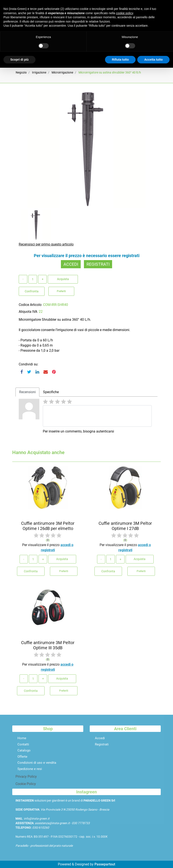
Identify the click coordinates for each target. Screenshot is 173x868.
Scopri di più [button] (19, 60)
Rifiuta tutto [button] (120, 60)
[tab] (27, 392)
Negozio (21, 72)
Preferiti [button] (61, 291)
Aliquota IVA (28, 312)
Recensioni (27, 392)
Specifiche (51, 392)
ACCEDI (71, 264)
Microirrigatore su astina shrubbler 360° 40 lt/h (110, 72)
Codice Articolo (30, 305)
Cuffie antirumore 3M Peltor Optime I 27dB (125, 528)
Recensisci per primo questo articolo (46, 244)
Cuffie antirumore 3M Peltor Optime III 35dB (48, 647)
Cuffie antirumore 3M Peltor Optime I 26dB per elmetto (48, 528)
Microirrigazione (62, 72)
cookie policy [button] (124, 13)
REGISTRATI (98, 264)
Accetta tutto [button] (153, 60)
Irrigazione (39, 72)
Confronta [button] (32, 291)
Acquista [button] (63, 279)
